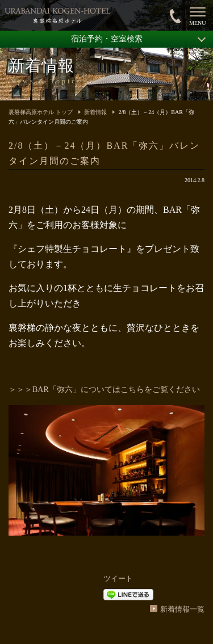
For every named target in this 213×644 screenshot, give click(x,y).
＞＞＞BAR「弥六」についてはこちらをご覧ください (104, 390)
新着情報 (95, 112)
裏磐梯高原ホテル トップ (41, 112)
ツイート (118, 578)
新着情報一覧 (182, 609)
